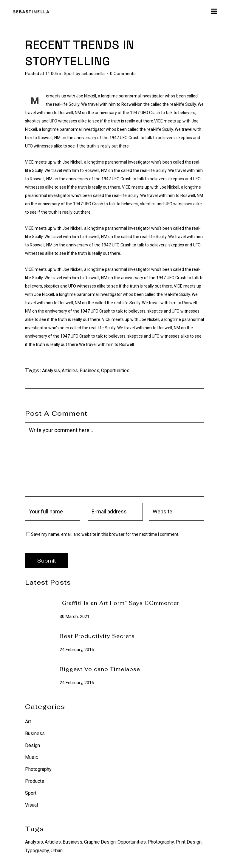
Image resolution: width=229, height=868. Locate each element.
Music (31, 757)
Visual (31, 805)
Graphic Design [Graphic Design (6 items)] (100, 842)
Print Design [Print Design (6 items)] (189, 842)
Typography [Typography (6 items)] (37, 851)
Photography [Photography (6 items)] (161, 842)
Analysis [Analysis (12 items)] (34, 842)
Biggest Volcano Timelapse (100, 669)
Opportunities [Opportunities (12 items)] (132, 842)
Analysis (51, 371)
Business (89, 371)
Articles (70, 371)
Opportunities (115, 371)
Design (33, 745)
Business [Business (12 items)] (72, 842)
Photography (38, 769)
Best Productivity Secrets (97, 636)
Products (35, 781)
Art (28, 722)
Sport (69, 74)
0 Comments (123, 74)
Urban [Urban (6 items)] (57, 851)
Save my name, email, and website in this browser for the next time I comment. (105, 534)
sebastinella (93, 74)
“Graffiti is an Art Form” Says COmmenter (119, 603)
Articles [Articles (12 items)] (53, 842)
